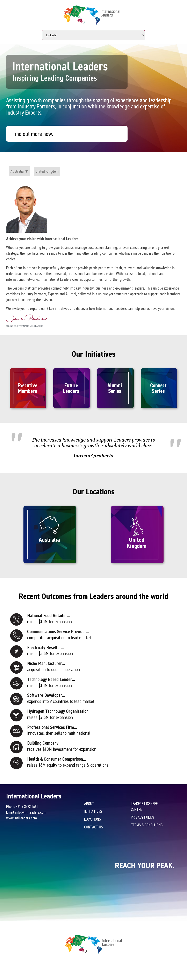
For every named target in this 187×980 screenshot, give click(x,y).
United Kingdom (47, 171)
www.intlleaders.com (22, 818)
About (89, 803)
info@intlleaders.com (31, 812)
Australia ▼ (20, 171)
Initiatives (93, 811)
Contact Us (93, 827)
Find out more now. (33, 134)
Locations (92, 819)
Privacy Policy (143, 817)
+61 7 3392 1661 (27, 806)
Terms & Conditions (147, 825)
